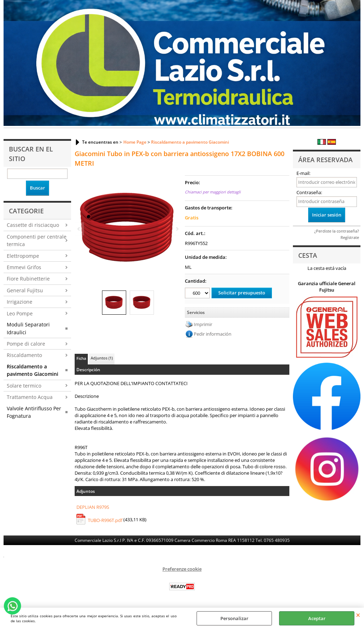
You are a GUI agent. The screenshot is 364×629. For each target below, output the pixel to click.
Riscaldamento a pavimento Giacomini (33, 370)
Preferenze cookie (182, 569)
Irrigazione (20, 302)
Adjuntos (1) (102, 358)
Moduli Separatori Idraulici (28, 328)
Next (177, 229)
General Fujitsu (25, 290)
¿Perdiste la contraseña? (337, 231)
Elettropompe (23, 256)
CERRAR (358, 615)
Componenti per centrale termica (37, 240)
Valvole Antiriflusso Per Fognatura (34, 412)
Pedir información (213, 334)
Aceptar (317, 618)
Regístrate (350, 237)
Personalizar (234, 618)
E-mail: (303, 173)
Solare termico (24, 386)
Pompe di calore (26, 344)
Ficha (81, 358)
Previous (79, 229)
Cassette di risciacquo (33, 225)
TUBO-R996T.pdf (105, 520)
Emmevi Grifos (24, 267)
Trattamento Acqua (30, 397)
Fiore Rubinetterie (28, 279)
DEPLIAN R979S (93, 507)
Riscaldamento (24, 355)
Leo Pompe (20, 313)
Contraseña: (309, 192)
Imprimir (203, 324)
